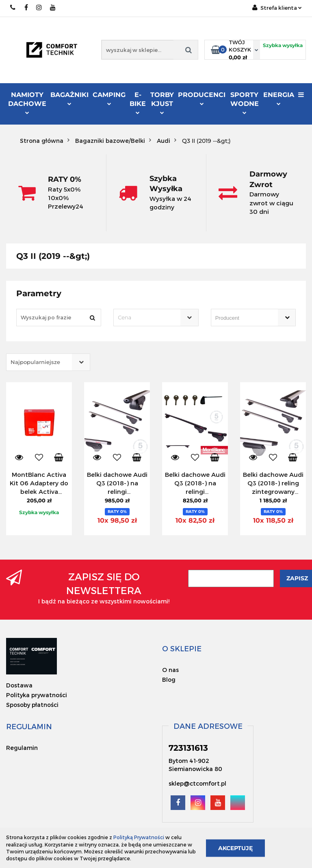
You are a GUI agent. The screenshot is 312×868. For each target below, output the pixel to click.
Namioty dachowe (27, 103)
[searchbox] (242, 318)
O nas (170, 670)
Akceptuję (235, 848)
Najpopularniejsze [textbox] (35, 362)
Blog (169, 680)
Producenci (202, 99)
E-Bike (138, 103)
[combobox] (156, 318)
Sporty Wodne (245, 103)
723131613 (13, 8)
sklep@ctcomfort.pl (197, 783)
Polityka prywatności (37, 695)
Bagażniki (69, 98)
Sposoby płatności (32, 705)
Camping (109, 98)
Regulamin (22, 748)
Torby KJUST (162, 103)
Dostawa (19, 685)
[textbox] (149, 318)
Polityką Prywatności (139, 837)
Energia (279, 98)
